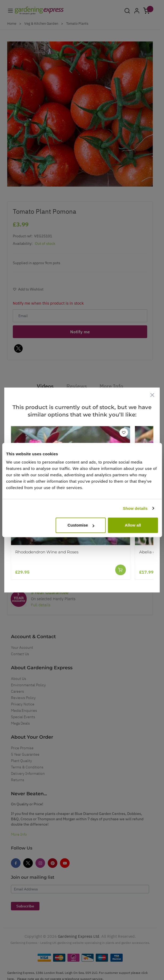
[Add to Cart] (121, 570)
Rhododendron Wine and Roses (47, 552)
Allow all (133, 525)
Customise (81, 525)
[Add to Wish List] (124, 432)
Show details (135, 508)
